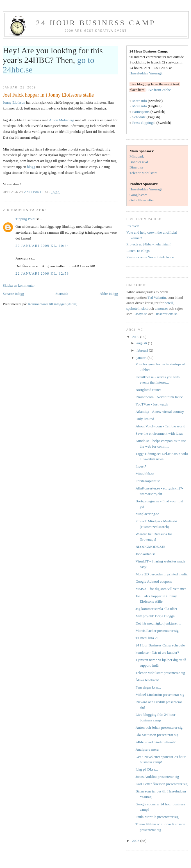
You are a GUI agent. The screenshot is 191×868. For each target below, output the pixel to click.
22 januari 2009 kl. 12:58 (42, 273)
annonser (161, 308)
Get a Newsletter (142, 200)
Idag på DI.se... (146, 769)
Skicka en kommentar (19, 285)
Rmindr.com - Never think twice (150, 257)
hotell (169, 303)
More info (140, 101)
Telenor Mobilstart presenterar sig (160, 673)
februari (143, 350)
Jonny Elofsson (14, 102)
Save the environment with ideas (159, 433)
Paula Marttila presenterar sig (157, 817)
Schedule (139, 117)
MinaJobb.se (145, 474)
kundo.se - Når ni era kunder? (157, 652)
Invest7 (141, 466)
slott (144, 308)
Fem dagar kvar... (148, 687)
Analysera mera (147, 749)
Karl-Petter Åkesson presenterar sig (161, 784)
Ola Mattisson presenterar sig (157, 735)
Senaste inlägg (13, 294)
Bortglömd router (148, 390)
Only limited (145, 419)
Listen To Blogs (138, 251)
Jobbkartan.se (145, 554)
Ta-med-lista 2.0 (147, 638)
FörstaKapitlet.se (148, 481)
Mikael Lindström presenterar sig (160, 695)
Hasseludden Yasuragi (146, 73)
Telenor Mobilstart (143, 173)
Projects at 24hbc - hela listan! (149, 244)
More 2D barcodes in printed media (161, 574)
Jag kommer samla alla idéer (156, 609)
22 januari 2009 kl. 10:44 (42, 246)
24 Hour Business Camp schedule (160, 645)
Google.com (138, 195)
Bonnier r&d (139, 162)
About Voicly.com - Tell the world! (161, 426)
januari (142, 358)
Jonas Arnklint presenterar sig (157, 777)
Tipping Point (25, 219)
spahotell (133, 308)
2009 (136, 337)
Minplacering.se (147, 514)
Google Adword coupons (154, 581)
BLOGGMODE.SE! (150, 547)
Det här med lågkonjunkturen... (158, 623)
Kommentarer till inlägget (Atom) (53, 304)
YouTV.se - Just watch (152, 404)
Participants (141, 112)
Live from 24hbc (159, 90)
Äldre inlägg (109, 294)
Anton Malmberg (62, 120)
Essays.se (140, 314)
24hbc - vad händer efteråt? (155, 742)
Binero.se (136, 167)
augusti (142, 343)
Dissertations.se (166, 314)
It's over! (133, 226)
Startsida (62, 294)
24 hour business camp (96, 23)
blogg (31, 167)
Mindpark (137, 156)
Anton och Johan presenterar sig (159, 727)
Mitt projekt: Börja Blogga (155, 616)
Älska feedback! (147, 680)
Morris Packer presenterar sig (157, 631)
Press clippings (143, 123)
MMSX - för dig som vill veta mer (161, 589)
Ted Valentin (157, 298)
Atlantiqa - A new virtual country (160, 412)
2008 (136, 841)
